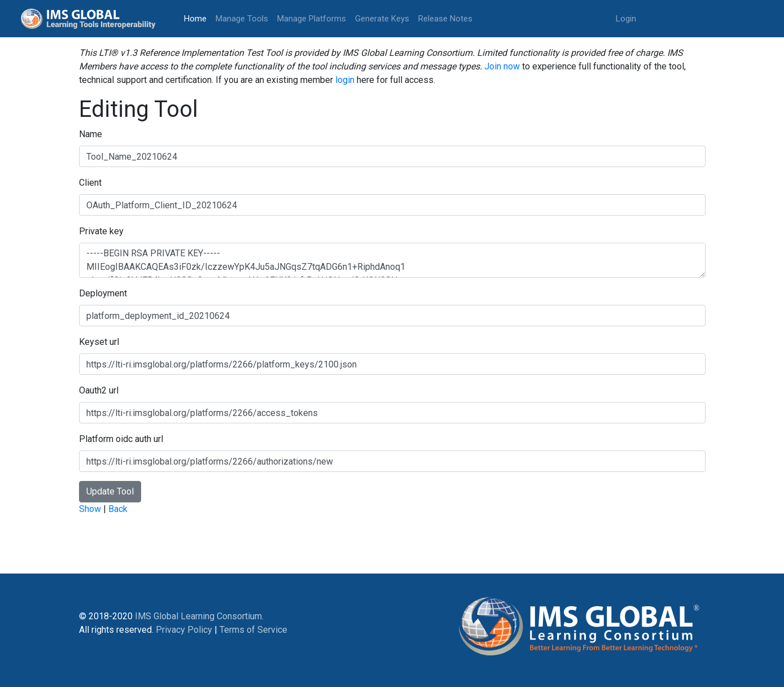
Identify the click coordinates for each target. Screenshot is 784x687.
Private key (101, 231)
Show (90, 509)
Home (198, 18)
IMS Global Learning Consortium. (199, 616)
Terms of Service (253, 630)
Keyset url (99, 342)
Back (118, 509)
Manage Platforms (312, 19)
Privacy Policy (184, 630)
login (345, 80)
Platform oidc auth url (121, 439)
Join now (502, 66)
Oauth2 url (99, 390)
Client (90, 183)
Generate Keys (382, 19)
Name (91, 134)
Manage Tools (242, 19)
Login (626, 19)
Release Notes (445, 19)
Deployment (103, 293)
